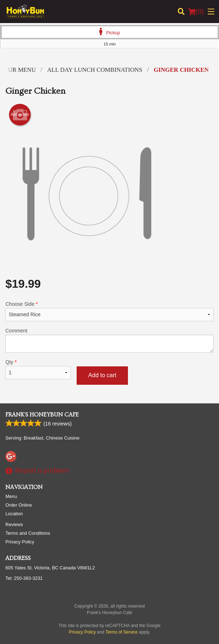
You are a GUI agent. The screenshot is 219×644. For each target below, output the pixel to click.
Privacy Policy (20, 542)
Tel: (24, 578)
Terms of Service (122, 632)
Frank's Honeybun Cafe (42, 415)
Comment (109, 340)
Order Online (19, 505)
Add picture (20, 115)
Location (14, 514)
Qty (38, 369)
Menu (11, 496)
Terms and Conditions (28, 533)
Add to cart (102, 375)
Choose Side (109, 311)
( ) (196, 12)
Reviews (14, 524)
